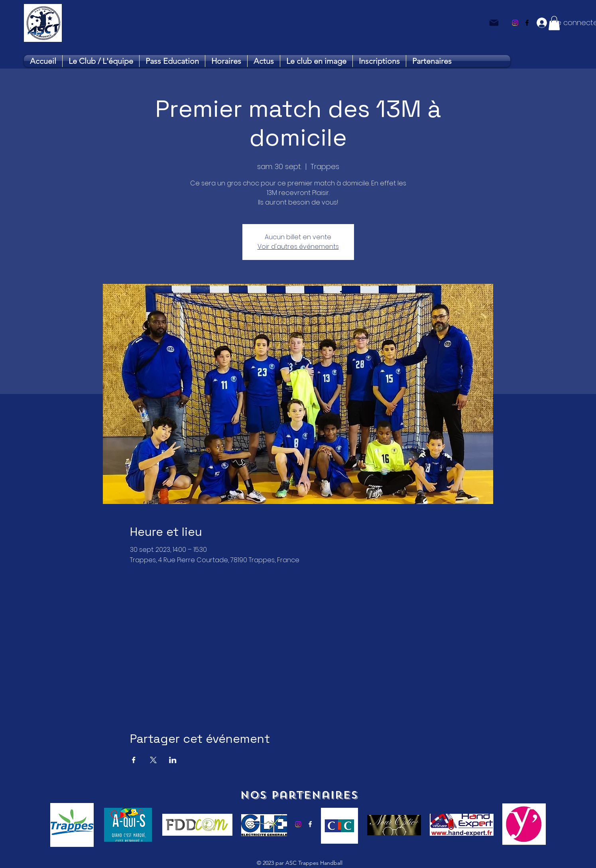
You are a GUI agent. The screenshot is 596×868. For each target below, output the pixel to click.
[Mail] (494, 23)
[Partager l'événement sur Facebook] (134, 760)
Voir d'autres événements (298, 247)
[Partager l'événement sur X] (153, 760)
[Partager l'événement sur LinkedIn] (173, 760)
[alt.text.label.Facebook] (527, 23)
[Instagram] (515, 23)
